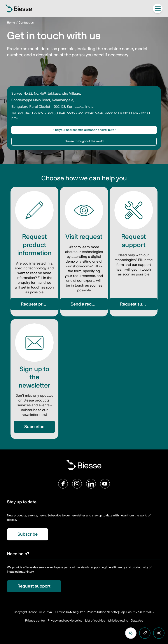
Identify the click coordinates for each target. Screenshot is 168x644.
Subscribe (34, 427)
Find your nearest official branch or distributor (84, 130)
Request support (137, 304)
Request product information (40, 304)
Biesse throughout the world (84, 141)
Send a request (86, 304)
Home (11, 23)
